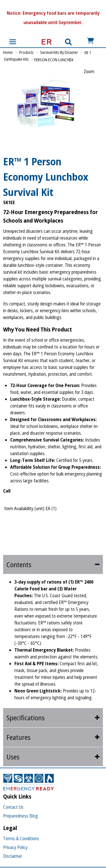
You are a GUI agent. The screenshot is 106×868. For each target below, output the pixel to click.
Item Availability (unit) (24, 508)
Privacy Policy (15, 847)
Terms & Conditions (21, 839)
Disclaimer (13, 856)
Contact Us (13, 807)
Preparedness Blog (20, 816)
